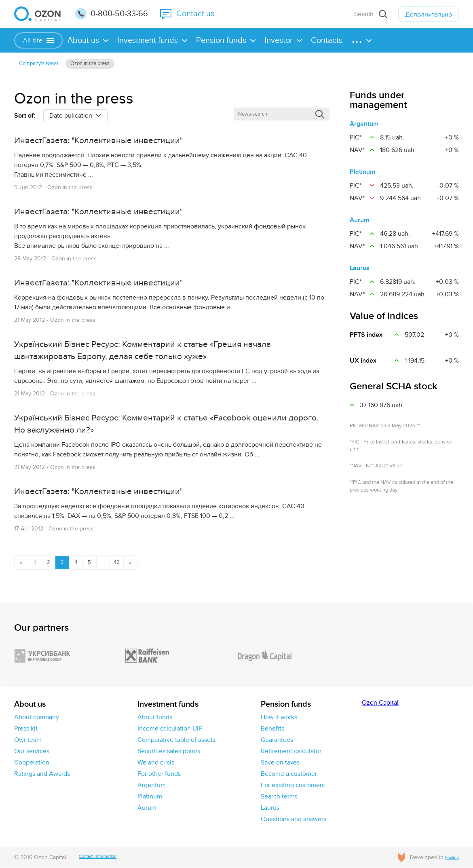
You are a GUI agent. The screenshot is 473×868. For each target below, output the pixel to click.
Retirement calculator (291, 752)
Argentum (364, 126)
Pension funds (221, 40)
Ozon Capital (380, 703)
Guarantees (277, 740)
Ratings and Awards (42, 774)
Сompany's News (44, 65)
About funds (155, 718)
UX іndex (363, 363)
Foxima (450, 858)
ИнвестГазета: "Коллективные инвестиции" (117, 144)
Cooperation (32, 763)
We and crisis (156, 763)
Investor (279, 40)
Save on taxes (280, 763)
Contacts (327, 40)
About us (83, 40)
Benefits (272, 729)
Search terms (279, 797)
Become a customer (289, 774)
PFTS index (366, 337)
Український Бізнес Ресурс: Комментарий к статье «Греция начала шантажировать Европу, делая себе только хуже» (155, 351)
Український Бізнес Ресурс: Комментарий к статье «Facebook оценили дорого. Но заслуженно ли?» (161, 423)
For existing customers (293, 786)
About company (37, 718)
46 (139, 562)
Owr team (28, 740)
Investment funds (148, 40)
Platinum (362, 174)
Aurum (359, 222)
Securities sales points (169, 752)
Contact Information (106, 858)
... (122, 562)
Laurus (360, 270)
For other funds (159, 774)
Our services (32, 752)
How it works (279, 718)
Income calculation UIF (170, 729)
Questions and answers (294, 819)
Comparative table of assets (176, 740)
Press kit (26, 729)
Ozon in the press (108, 65)
